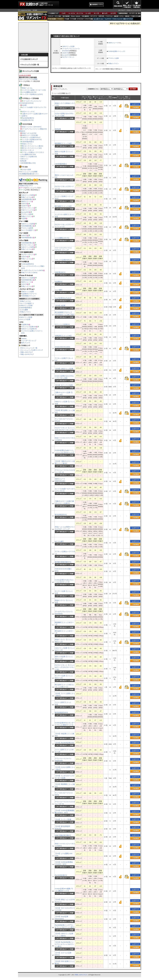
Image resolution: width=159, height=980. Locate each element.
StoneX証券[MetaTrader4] (63, 298)
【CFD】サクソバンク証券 (64, 385)
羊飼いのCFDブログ (27, 354)
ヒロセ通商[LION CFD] (28, 154)
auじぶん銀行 (59, 541)
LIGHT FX (25, 206)
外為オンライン (27, 144)
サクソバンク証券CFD (29, 327)
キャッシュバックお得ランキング (32, 350)
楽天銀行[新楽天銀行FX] (63, 562)
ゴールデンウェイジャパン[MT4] (32, 270)
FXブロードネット (28, 150)
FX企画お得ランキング (33, 59)
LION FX (24, 204)
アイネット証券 (26, 214)
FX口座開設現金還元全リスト (29, 174)
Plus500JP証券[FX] (28, 118)
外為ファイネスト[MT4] (29, 273)
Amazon (24, 338)
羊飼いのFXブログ (27, 352)
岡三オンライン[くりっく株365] (32, 146)
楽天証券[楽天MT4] (61, 712)
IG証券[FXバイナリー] (29, 294)
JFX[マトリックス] (28, 112)
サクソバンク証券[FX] (62, 324)
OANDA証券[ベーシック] (117, 51)
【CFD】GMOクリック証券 (64, 369)
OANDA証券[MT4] (27, 264)
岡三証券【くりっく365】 (63, 206)
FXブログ (122, 10)
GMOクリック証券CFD (29, 329)
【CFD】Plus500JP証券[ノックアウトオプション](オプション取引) (64, 944)
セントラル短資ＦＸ (28, 230)
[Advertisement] (74, 4)
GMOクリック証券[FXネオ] (31, 137)
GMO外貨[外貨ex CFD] (28, 163)
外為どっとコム (27, 88)
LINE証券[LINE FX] (27, 120)
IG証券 (24, 105)
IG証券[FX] (59, 282)
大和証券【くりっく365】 (63, 336)
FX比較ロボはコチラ (26, 186)
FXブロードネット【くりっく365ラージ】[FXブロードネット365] (65, 667)
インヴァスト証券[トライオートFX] (34, 90)
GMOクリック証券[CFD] (29, 157)
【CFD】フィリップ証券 (63, 819)
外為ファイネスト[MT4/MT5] (32, 127)
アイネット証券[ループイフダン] (33, 152)
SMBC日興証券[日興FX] (63, 835)
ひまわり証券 (26, 170)
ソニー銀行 (59, 290)
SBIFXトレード (26, 201)
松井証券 (23, 161)
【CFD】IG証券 (60, 305)
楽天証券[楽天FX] (61, 515)
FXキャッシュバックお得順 (28, 79)
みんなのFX (25, 212)
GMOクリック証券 (27, 195)
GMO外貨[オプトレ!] (28, 296)
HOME (35, 10)
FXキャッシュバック (134, 10)
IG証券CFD (25, 325)
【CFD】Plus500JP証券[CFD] (64, 743)
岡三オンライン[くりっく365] (32, 148)
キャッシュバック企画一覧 (33, 64)
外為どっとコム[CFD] (29, 133)
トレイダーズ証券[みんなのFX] (32, 94)
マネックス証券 (25, 319)
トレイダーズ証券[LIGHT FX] (32, 140)
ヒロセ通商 (24, 310)
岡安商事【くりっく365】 (63, 143)
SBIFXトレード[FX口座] (30, 135)
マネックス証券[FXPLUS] (63, 260)
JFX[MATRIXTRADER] (62, 347)
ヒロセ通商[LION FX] (29, 92)
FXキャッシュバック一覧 (29, 348)
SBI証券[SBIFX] (60, 272)
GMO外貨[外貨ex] (28, 142)
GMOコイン (24, 159)
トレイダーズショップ (29, 341)
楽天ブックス (26, 343)
